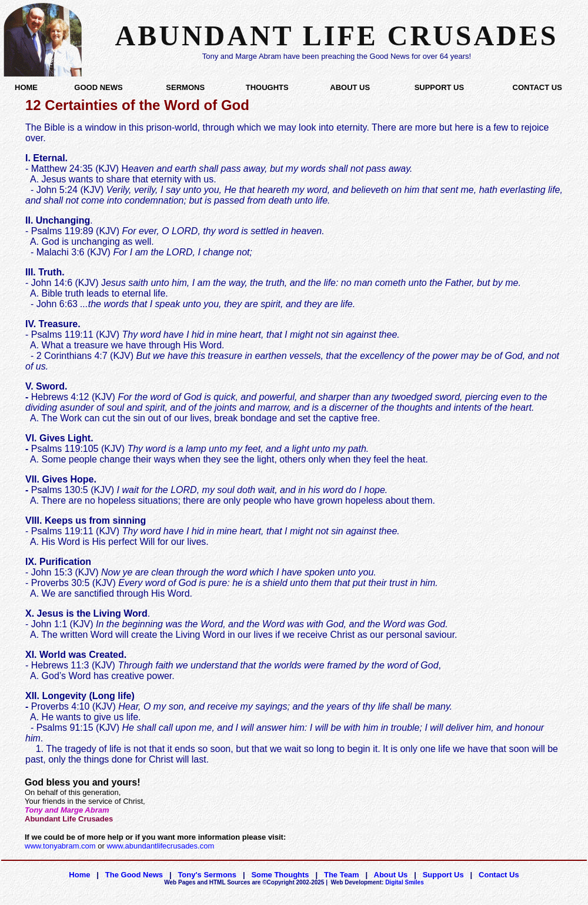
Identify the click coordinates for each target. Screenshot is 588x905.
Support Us (443, 875)
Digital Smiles (377, 882)
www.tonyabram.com (60, 846)
